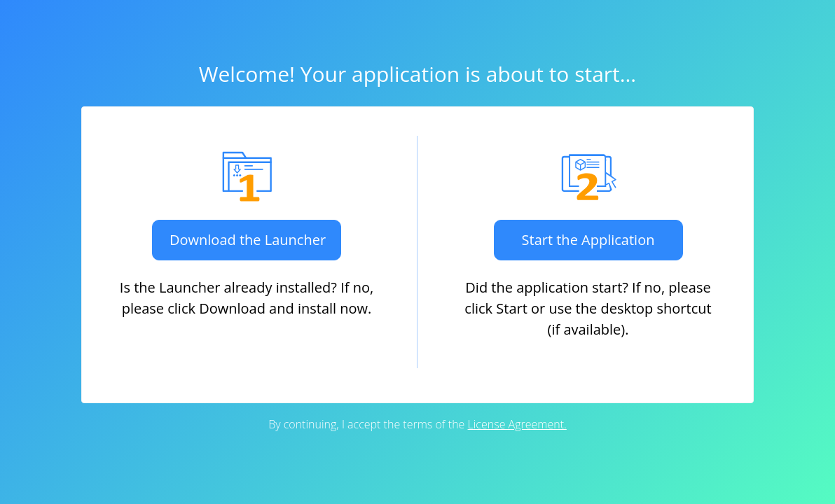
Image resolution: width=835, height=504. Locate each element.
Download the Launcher (248, 240)
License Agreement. (517, 424)
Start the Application (588, 240)
